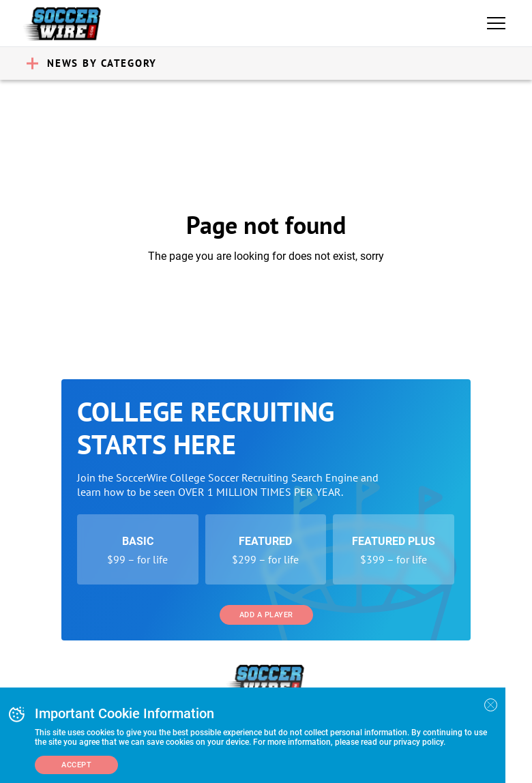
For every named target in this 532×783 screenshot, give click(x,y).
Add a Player (266, 615)
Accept (76, 765)
